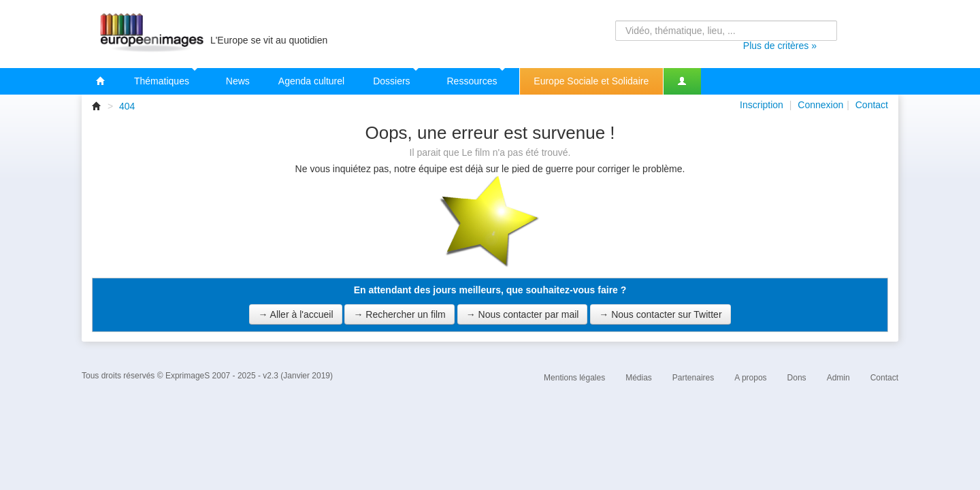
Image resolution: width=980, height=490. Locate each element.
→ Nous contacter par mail (523, 314)
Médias (639, 378)
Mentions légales (574, 378)
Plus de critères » (780, 46)
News (238, 81)
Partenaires (693, 378)
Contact (872, 105)
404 (127, 106)
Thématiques (166, 77)
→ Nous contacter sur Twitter (660, 314)
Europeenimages (150, 34)
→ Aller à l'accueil (295, 314)
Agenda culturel (311, 81)
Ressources (476, 77)
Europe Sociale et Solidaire (591, 81)
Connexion (820, 105)
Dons (797, 378)
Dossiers (395, 77)
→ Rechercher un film (399, 314)
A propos (750, 378)
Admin (838, 378)
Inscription (762, 105)
